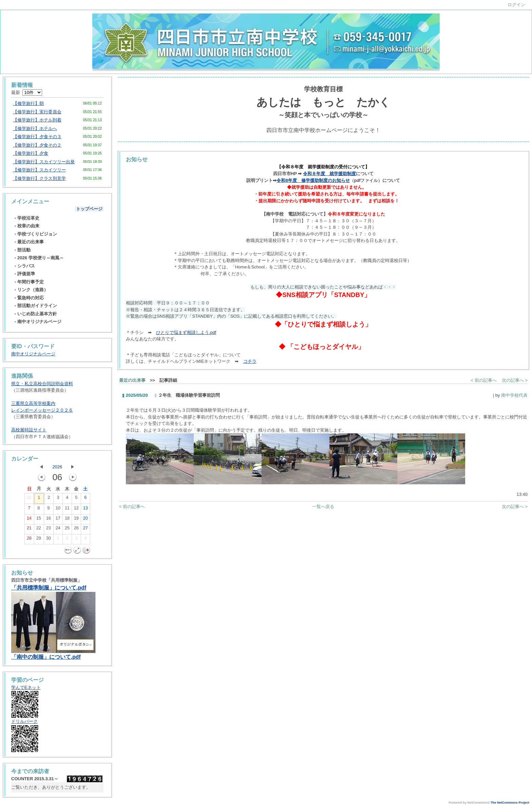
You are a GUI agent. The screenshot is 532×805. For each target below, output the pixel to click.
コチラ (250, 361)
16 (49, 520)
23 (49, 529)
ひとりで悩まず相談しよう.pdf (186, 332)
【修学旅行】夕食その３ (37, 137)
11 (67, 509)
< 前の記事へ (484, 380)
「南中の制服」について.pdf (46, 657)
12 (76, 509)
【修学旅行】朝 (28, 103)
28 (29, 540)
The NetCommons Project (510, 803)
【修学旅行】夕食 (31, 153)
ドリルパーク (24, 721)
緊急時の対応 (29, 298)
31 (29, 499)
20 (85, 520)
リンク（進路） (31, 290)
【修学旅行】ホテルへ (35, 128)
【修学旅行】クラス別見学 (39, 178)
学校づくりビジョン (35, 234)
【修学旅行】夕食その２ (37, 145)
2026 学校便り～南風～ (39, 258)
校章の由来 (26, 226)
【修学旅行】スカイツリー (39, 170)
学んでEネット (26, 687)
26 (76, 529)
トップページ (89, 209)
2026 (57, 467)
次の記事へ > (515, 380)
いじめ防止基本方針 (35, 314)
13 (85, 509)
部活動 (22, 250)
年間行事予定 (29, 282)
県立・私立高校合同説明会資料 (42, 384)
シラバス (24, 266)
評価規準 (24, 274)
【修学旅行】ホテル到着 (37, 120)
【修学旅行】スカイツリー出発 (44, 162)
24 (58, 529)
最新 (27, 92)
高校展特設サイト (29, 430)
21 (29, 529)
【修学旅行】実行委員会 (37, 112)
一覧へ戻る (323, 507)
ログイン (516, 5)
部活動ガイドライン (35, 306)
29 (39, 540)
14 (29, 520)
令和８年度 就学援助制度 (329, 174)
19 (76, 520)
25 (67, 529)
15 (39, 520)
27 (85, 529)
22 (39, 529)
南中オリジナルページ (37, 322)
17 (58, 520)
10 (58, 509)
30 (49, 540)
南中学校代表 (514, 395)
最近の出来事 (29, 242)
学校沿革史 (26, 218)
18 (67, 520)
